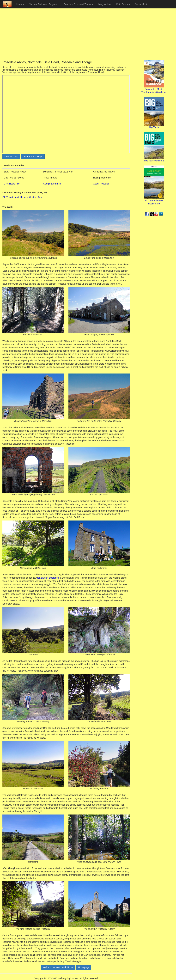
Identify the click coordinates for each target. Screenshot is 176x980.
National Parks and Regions (44, 4)
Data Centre (123, 4)
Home (20, 4)
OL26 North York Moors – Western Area (22, 197)
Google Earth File (52, 184)
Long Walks (105, 4)
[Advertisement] (88, 34)
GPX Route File (12, 184)
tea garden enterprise (48, 578)
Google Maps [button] (11, 157)
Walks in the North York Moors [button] (58, 967)
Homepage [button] (84, 967)
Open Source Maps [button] (33, 157)
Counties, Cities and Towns (78, 4)
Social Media (142, 4)
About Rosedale (101, 184)
